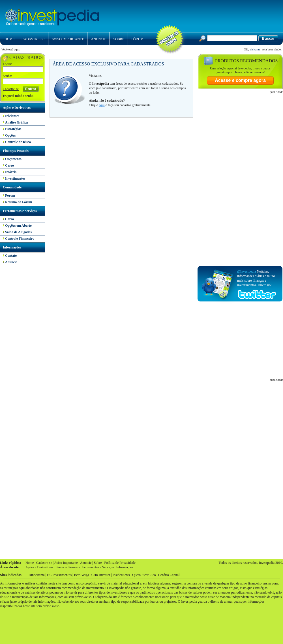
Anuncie (86, 563)
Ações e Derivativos (17, 108)
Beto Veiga (81, 575)
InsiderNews (121, 575)
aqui (102, 105)
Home (30, 563)
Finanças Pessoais (16, 151)
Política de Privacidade (120, 563)
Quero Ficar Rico (144, 575)
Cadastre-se (11, 89)
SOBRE (119, 39)
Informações (12, 247)
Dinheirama (37, 575)
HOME (9, 39)
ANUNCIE (98, 39)
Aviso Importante (66, 563)
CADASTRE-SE (33, 39)
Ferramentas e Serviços (20, 211)
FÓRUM (137, 39)
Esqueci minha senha (18, 96)
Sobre (98, 563)
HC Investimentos (59, 575)
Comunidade (12, 187)
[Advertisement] (203, 45)
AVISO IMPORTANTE (68, 39)
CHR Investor (101, 575)
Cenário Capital (169, 575)
